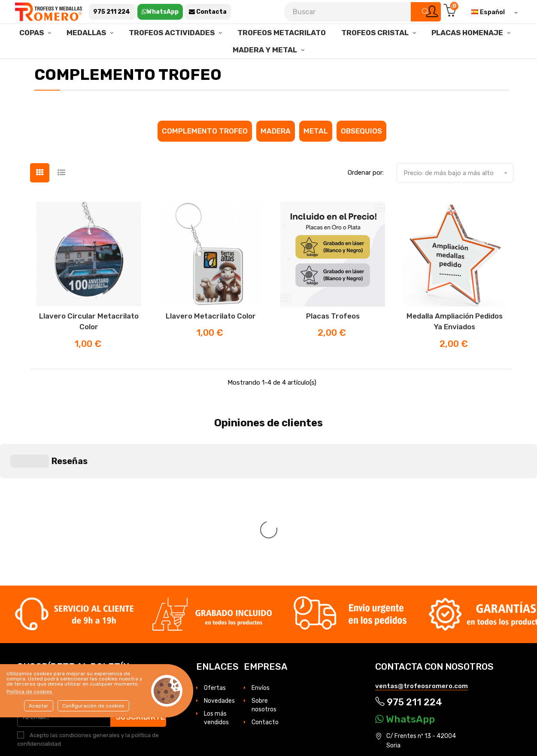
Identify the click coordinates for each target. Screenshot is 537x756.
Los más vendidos (216, 588)
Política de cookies (29, 692)
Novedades (219, 571)
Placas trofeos (333, 342)
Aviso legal (491, 660)
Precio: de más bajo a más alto (458, 199)
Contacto (265, 593)
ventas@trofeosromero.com (422, 556)
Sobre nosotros (264, 575)
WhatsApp (405, 589)
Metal (316, 157)
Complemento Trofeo (205, 157)
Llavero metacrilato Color (211, 342)
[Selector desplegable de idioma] (492, 12)
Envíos (261, 558)
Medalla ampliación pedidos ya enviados (455, 348)
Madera (276, 157)
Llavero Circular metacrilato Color (89, 348)
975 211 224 (409, 572)
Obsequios (361, 157)
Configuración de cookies (93, 706)
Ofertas (215, 558)
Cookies (386, 670)
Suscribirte (142, 587)
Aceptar (39, 706)
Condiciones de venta (430, 670)
